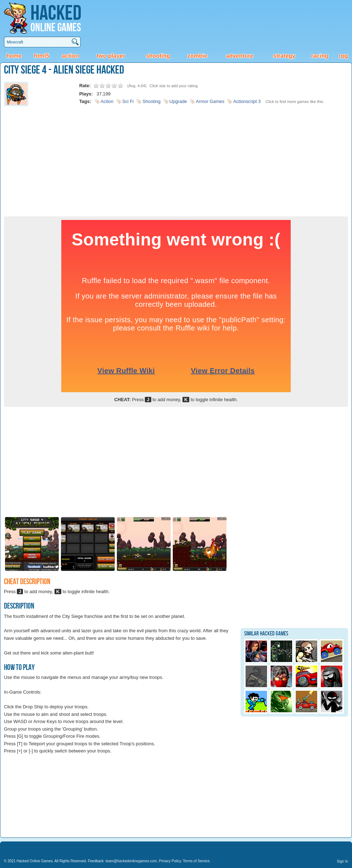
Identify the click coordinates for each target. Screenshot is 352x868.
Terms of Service (196, 861)
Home (14, 56)
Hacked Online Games (35, 861)
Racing (320, 56)
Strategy (284, 56)
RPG (343, 56)
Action (70, 56)
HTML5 (41, 56)
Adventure (239, 56)
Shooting (158, 56)
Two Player (111, 56)
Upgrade (178, 101)
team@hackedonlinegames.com (131, 861)
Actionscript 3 (247, 101)
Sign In (343, 861)
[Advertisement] (176, 159)
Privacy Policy (170, 861)
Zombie (197, 56)
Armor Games (210, 101)
